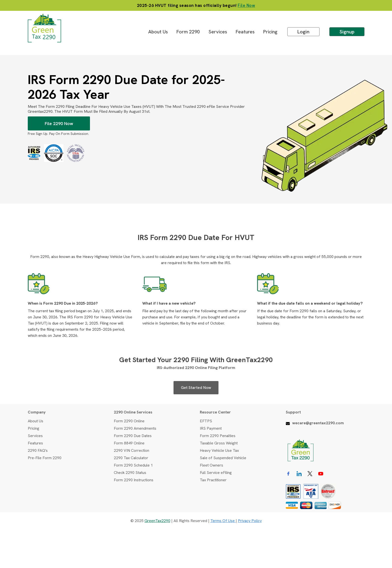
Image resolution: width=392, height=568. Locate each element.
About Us (158, 32)
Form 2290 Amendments (135, 428)
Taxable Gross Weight (219, 443)
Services (218, 32)
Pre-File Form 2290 (45, 458)
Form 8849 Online (129, 443)
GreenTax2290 (157, 521)
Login (303, 32)
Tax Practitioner (213, 480)
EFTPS (206, 421)
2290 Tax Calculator (131, 458)
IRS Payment (211, 428)
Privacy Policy (250, 521)
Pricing (270, 32)
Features (245, 32)
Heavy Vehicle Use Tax (219, 450)
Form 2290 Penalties (218, 436)
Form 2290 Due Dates (133, 436)
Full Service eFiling (216, 473)
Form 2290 (188, 32)
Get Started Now (196, 388)
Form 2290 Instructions (134, 480)
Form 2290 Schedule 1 (133, 465)
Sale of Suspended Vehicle (223, 458)
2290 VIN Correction (131, 450)
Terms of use (223, 521)
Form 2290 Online (129, 421)
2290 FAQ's (38, 450)
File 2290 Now (59, 123)
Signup (347, 32)
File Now (246, 5)
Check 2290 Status (130, 473)
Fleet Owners (211, 465)
